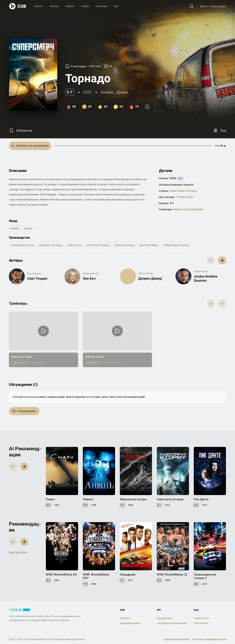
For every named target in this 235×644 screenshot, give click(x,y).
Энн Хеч (89, 279)
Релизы (85, 6)
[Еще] (220, 130)
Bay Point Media (149, 245)
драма (122, 92)
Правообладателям (130, 623)
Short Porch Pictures (98, 245)
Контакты (125, 618)
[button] (222, 260)
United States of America (183, 191)
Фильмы (54, 6)
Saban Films (74, 245)
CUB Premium (201, 623)
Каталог (39, 6)
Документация (165, 618)
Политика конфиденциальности (210, 639)
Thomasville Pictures (22, 245)
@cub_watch (78, 639)
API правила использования (172, 623)
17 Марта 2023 (185, 197)
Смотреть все (18, 552)
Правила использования (177, 639)
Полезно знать (202, 618)
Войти (204, 6)
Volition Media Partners (176, 245)
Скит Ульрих (37, 279)
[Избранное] (20, 130)
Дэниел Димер (150, 279)
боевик (107, 92)
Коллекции (102, 6)
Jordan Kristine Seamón (206, 279)
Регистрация (218, 6)
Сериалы (70, 6)
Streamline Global (125, 245)
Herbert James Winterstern (188, 209)
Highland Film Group (51, 245)
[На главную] (18, 6)
